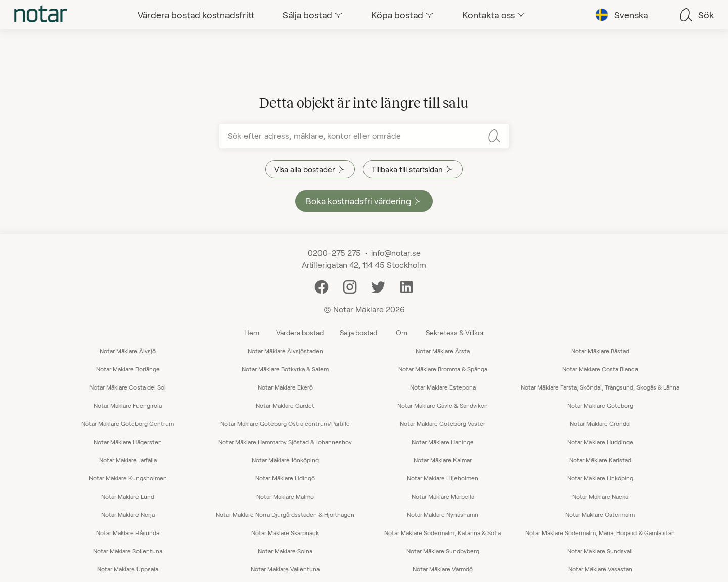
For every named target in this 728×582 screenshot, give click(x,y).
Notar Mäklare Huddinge (600, 442)
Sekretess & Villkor (455, 333)
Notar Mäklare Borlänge (128, 369)
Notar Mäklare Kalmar (443, 460)
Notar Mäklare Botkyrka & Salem (285, 369)
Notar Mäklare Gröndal (600, 423)
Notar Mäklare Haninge (443, 442)
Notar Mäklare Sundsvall (600, 551)
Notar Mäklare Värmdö (443, 569)
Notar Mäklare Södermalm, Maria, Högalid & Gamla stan (600, 532)
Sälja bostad (358, 333)
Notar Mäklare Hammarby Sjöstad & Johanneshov (285, 442)
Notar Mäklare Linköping (600, 478)
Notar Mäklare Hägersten (128, 442)
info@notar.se (396, 252)
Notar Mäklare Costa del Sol (128, 387)
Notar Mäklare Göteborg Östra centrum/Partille (285, 423)
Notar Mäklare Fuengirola (128, 405)
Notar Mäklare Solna (285, 551)
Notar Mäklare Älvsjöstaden (285, 351)
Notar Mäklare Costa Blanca (600, 369)
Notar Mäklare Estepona (443, 387)
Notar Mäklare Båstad (600, 351)
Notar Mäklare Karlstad (600, 460)
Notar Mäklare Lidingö (285, 478)
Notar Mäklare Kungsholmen (128, 478)
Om (402, 333)
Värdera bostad (300, 333)
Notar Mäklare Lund (128, 496)
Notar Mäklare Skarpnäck (285, 532)
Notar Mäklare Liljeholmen (443, 478)
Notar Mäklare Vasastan (600, 569)
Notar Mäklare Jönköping (285, 460)
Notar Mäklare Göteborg (600, 405)
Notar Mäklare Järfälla (128, 460)
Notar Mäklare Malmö (285, 496)
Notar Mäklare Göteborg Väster (443, 423)
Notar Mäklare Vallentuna (285, 569)
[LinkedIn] (406, 286)
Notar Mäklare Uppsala (128, 569)
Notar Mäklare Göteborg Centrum (128, 423)
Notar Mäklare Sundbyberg (443, 551)
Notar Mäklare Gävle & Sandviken (443, 405)
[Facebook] (322, 286)
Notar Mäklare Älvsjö (128, 351)
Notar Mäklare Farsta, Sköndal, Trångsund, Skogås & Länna (600, 387)
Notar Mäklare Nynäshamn (443, 514)
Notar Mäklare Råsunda (128, 532)
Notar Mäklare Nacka (600, 496)
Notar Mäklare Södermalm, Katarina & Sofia (443, 532)
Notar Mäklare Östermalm (600, 514)
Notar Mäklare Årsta (443, 351)
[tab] (41, 15)
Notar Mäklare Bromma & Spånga (443, 369)
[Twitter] (378, 286)
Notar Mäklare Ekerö (285, 387)
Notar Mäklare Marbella (443, 496)
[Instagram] (350, 286)
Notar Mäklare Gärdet (285, 405)
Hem (252, 333)
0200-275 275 (334, 252)
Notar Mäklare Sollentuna (128, 551)
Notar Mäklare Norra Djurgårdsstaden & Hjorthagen (285, 514)
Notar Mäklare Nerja (128, 514)
